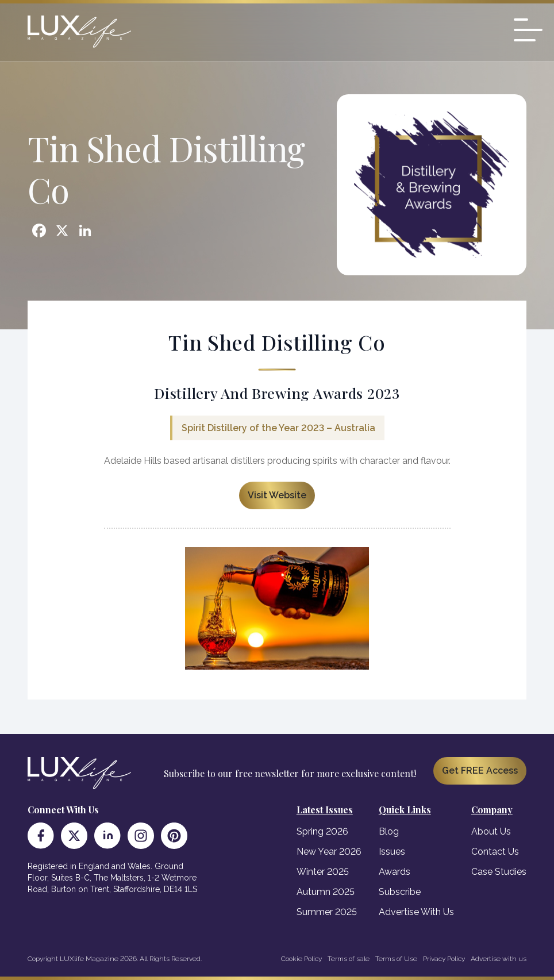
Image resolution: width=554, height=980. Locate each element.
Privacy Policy (444, 959)
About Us (491, 831)
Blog (389, 831)
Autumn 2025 (326, 892)
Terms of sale (349, 959)
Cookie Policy (301, 959)
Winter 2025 (323, 872)
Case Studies (499, 872)
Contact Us (495, 852)
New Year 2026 (329, 852)
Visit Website (277, 495)
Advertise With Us (416, 912)
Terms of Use (396, 959)
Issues (392, 852)
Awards (395, 872)
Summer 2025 (327, 912)
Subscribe (400, 892)
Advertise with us (499, 959)
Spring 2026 (322, 831)
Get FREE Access (480, 770)
